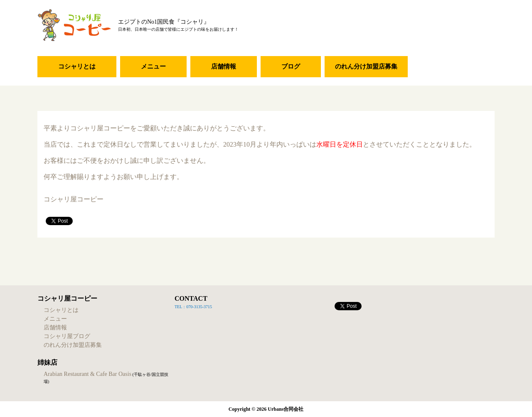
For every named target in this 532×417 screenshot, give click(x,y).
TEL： (180, 307)
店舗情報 (224, 66)
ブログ (291, 66)
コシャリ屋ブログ (67, 336)
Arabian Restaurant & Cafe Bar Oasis (87, 374)
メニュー (153, 66)
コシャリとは (77, 66)
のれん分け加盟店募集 (366, 66)
